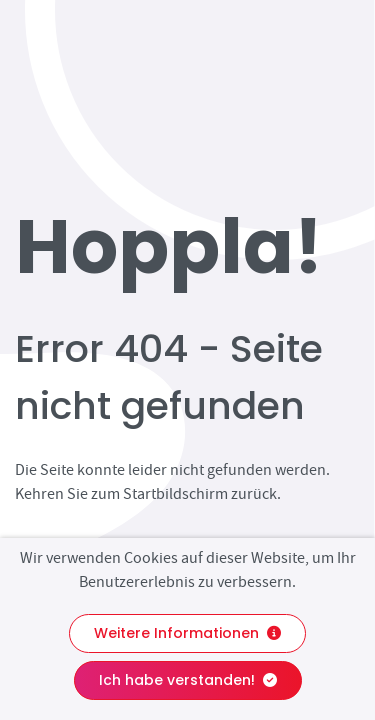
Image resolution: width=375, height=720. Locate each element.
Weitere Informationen (187, 633)
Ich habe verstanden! (188, 680)
